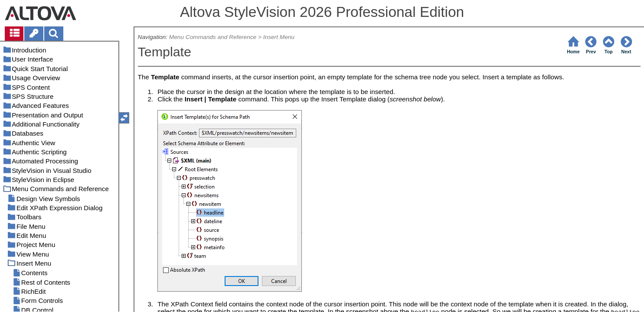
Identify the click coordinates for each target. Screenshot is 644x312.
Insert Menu (279, 37)
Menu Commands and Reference (213, 37)
